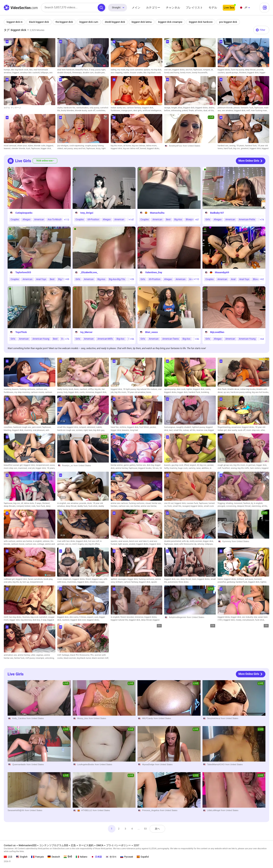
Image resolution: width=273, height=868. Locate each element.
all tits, (211, 111)
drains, (212, 108)
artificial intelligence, (152, 111)
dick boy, (37, 620)
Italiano (82, 857)
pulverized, (173, 582)
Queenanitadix (19, 764)
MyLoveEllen (217, 332)
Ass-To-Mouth (55, 220)
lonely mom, (186, 73)
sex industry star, (250, 617)
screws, (80, 430)
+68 (67, 279)
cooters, (222, 73)
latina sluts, (29, 503)
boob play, (48, 579)
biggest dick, (253, 73)
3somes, (26, 617)
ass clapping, (117, 73)
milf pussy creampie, (35, 658)
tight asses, (124, 544)
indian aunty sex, (119, 108)
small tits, (62, 427)
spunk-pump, (170, 389)
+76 (67, 339)
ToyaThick (21, 332)
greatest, (245, 148)
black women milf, (100, 658)
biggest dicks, (179, 70)
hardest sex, (224, 146)
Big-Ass (178, 220)
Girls (208, 220)
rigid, (86, 430)
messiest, (239, 503)
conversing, (231, 506)
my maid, (122, 70)
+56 (132, 339)
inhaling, (230, 503)
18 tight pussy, (130, 389)
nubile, (127, 73)
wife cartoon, (10, 541)
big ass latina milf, (131, 148)
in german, (251, 465)
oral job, (32, 468)
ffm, (93, 655)
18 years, (241, 146)
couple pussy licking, (94, 146)
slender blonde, (19, 148)
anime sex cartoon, (120, 503)
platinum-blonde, (226, 108)
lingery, (81, 544)
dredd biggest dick (115, 22)
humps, (7, 70)
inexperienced (36, 582)
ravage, (168, 108)
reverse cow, (202, 430)
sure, (97, 617)
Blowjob (190, 220)
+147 (131, 220)
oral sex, (168, 70)
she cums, (74, 617)
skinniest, (92, 427)
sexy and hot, (80, 148)
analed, (133, 544)
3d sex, (156, 468)
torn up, (26, 582)
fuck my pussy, (238, 70)
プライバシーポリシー (118, 845)
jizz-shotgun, (63, 146)
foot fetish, (145, 427)
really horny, (63, 389)
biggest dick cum (89, 22)
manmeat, (23, 468)
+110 (196, 279)
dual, (206, 111)
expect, (91, 617)
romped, (207, 70)
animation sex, (11, 655)
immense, (90, 392)
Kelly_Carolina (19, 718)
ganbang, (231, 582)
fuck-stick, (93, 506)
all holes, (199, 111)
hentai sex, (142, 465)
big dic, (98, 389)
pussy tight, (100, 70)
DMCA (100, 845)
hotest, (28, 506)
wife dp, (186, 541)
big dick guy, (99, 430)
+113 (66, 220)
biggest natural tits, (120, 620)
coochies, (8, 427)
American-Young (41, 339)
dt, (212, 70)
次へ (157, 829)
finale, (192, 111)
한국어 (111, 857)
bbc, (31, 70)
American (39, 220)
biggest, (16, 73)
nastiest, (84, 389)
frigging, (222, 503)
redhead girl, (10, 579)
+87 (197, 220)
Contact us (10, 845)
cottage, (41, 544)
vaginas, (40, 655)
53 (145, 829)
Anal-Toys (41, 279)
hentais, (115, 506)
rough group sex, (226, 465)
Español (143, 857)
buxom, (16, 389)
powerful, (222, 582)
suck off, (92, 111)
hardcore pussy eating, (241, 392)
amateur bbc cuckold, (30, 73)
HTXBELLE (87, 811)
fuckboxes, (116, 111)
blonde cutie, (40, 146)
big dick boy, (27, 620)
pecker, (153, 427)
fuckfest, (226, 468)
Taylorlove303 (23, 273)
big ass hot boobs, (260, 392)
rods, (34, 506)
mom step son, (254, 430)
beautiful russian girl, (14, 465)
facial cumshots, (36, 579)
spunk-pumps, (232, 73)
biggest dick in (15, 22)
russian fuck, (193, 503)
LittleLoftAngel (214, 811)
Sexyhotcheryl (214, 718)
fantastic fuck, (247, 108)
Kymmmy (227, 541)
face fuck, (41, 506)
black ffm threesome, (80, 655)
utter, (263, 430)
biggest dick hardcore (201, 22)
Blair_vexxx (151, 332)
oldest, (61, 148)
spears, (147, 70)
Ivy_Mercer (86, 332)
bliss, (181, 108)
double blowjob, (65, 73)
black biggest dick (39, 22)
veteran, (47, 541)
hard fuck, (229, 148)
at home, (128, 146)
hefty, (167, 468)
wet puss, (249, 579)
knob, (71, 389)
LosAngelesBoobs (86, 764)
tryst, (29, 148)
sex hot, (189, 70)
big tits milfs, (244, 468)
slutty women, (196, 541)
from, (170, 506)
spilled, (114, 579)
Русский (127, 857)
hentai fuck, (20, 658)
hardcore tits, (70, 108)
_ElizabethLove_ (89, 273)
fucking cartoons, (28, 389)
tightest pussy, (199, 427)
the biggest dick (64, 22)
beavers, (126, 430)
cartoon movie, (38, 392)
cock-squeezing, (77, 146)
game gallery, (130, 465)
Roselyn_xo (67, 465)
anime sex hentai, (149, 506)
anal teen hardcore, (66, 70)
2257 (136, 845)
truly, (66, 392)
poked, (185, 111)
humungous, (170, 427)
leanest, (8, 148)
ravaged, (186, 506)
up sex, (227, 392)
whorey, (201, 544)
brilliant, (120, 582)
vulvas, (186, 430)
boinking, (205, 392)
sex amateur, (228, 111)
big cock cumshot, (135, 70)
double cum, (89, 73)
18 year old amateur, (137, 392)
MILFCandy (148, 718)
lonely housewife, (200, 73)
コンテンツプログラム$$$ (54, 845)
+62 (262, 279)
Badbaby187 (217, 213)
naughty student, (184, 427)
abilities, (206, 468)
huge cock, (183, 468)
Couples (15, 220)
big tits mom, (117, 146)
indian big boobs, (248, 389)
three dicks (184, 582)
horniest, (258, 579)
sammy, (192, 468)
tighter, (190, 389)
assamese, (237, 427)
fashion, (247, 503)
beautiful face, (82, 70)
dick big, (151, 465)
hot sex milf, (94, 541)
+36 (197, 339)
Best (168, 220)
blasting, (8, 430)
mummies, (72, 582)
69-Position (93, 220)
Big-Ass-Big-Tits (117, 279)
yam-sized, (37, 427)
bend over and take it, (139, 541)
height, (175, 108)
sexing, (233, 146)
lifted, (187, 465)
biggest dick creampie (170, 22)
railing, (114, 70)
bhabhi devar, (234, 389)
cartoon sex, (42, 389)
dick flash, (223, 389)
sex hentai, (135, 506)
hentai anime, (117, 465)
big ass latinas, (139, 146)
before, (168, 111)
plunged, (222, 506)
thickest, (243, 73)
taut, (171, 430)
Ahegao (26, 220)
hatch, (221, 579)
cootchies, (101, 111)
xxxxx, (52, 465)
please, (237, 108)
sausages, (123, 579)
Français (38, 857)
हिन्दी (68, 857)
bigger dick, (46, 148)
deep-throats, (10, 506)
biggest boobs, (146, 468)
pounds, (260, 70)
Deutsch (54, 857)
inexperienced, (43, 465)
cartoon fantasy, (134, 108)
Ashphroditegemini (178, 617)
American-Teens (171, 339)
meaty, (239, 620)
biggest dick (155, 544)
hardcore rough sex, (22, 427)
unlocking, (50, 658)
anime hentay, (122, 468)
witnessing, (177, 111)
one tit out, (169, 503)
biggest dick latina (142, 22)
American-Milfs (105, 339)
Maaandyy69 (222, 273)
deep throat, (251, 70)
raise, (199, 468)
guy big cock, (178, 465)
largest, (193, 465)
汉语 (8, 857)
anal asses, (124, 541)
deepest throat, (244, 506)
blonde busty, (81, 111)
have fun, (115, 427)
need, (177, 544)
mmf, (75, 544)
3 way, (92, 70)
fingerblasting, (224, 427)
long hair (134, 430)
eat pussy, (69, 148)
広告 (73, 845)
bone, (149, 392)
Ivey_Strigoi (87, 213)
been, (77, 389)
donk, (90, 503)
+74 (262, 220)
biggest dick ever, (79, 620)
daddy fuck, (83, 506)
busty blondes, (68, 111)
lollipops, (45, 73)
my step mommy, (22, 392)
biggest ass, (98, 579)
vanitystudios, (83, 108)
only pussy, (95, 108)
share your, (22, 146)
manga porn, (127, 111)
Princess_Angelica (151, 811)
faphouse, (198, 70)
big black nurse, (84, 658)
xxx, (87, 544)
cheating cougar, (97, 582)
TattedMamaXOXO (216, 764)
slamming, (256, 506)
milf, (249, 111)
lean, (91, 430)
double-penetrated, (173, 541)
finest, (89, 579)
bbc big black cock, (20, 70)
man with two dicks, (67, 541)
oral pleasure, (39, 430)
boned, (143, 148)
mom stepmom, (65, 579)
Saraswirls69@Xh (16, 811)
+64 (262, 339)
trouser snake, (137, 73)
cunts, (82, 392)
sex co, (69, 544)
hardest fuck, (251, 146)
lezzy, (99, 148)
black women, (70, 658)
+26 (132, 279)
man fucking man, (259, 111)
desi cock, (182, 389)
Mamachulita (157, 213)
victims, (123, 427)
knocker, (131, 617)
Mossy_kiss (83, 718)
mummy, (8, 389)
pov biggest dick (228, 22)
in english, (62, 503)
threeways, (77, 73)
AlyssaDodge (148, 764)
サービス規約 (86, 845)
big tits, (16, 582)
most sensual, (11, 146)
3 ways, (39, 503)
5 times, (83, 617)
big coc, (237, 148)
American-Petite (247, 220)
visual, (149, 503)
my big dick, (156, 70)
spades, (115, 541)
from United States (192, 146)
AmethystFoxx (176, 146)
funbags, (66, 655)
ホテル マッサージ (12, 108)
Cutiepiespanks (24, 213)
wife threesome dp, (188, 544)
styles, (60, 108)
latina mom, (152, 146)
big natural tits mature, (147, 389)
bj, (253, 503)
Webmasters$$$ (28, 845)
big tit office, (94, 544)
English (22, 857)
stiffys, (91, 389)
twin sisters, (256, 468)
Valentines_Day (154, 273)
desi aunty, (233, 430)
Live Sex (229, 8)
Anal (233, 279)
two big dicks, (16, 617)
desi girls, (138, 111)
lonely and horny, (172, 73)
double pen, (100, 73)
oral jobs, (8, 582)
